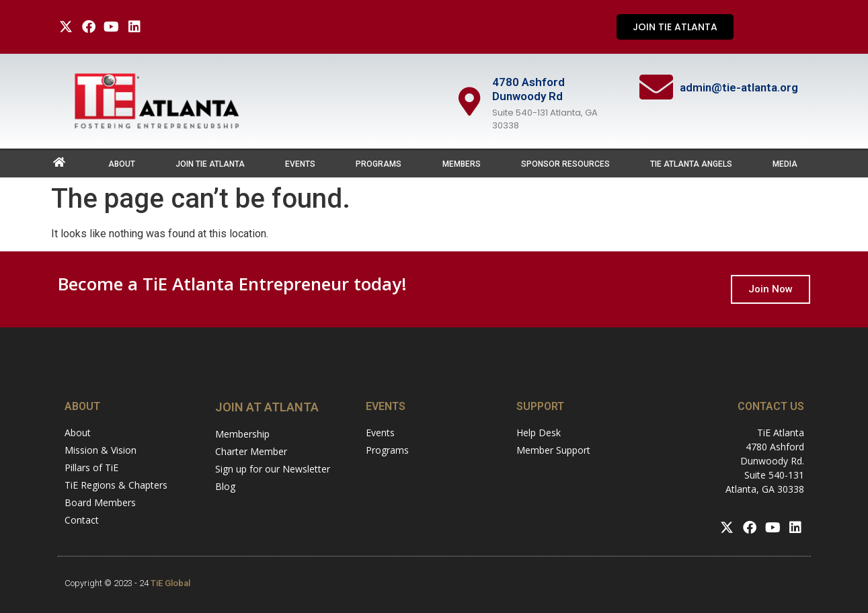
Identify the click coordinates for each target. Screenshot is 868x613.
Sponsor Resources (565, 164)
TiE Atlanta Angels (691, 164)
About (122, 164)
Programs (379, 164)
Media (785, 164)
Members (462, 164)
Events (300, 164)
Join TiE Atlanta (210, 164)
